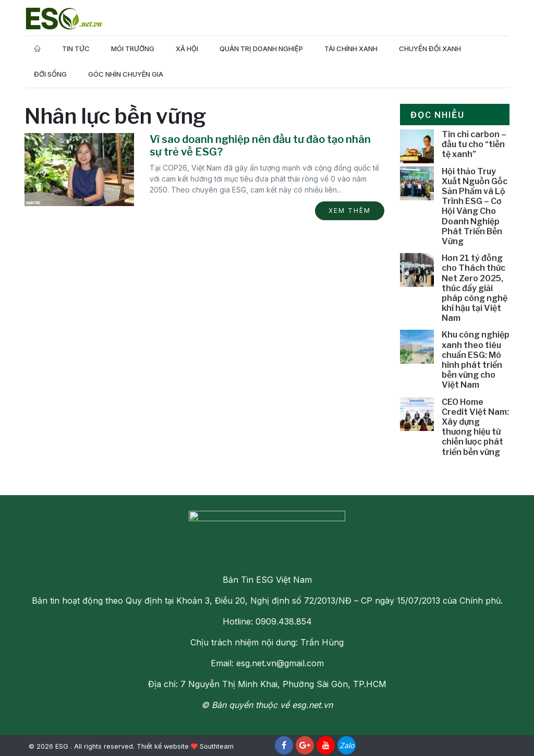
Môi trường (133, 49)
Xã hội (187, 49)
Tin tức (76, 49)
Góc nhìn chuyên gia (126, 74)
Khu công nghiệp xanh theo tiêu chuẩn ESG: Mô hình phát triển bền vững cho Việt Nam (476, 360)
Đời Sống (50, 74)
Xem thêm (350, 211)
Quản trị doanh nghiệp (261, 49)
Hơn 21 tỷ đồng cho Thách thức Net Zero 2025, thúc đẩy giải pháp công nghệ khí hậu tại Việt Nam (475, 288)
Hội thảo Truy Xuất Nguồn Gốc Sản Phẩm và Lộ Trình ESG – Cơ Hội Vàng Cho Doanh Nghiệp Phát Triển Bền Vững (475, 206)
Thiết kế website (163, 746)
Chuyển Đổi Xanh (430, 49)
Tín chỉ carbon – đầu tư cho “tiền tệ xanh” (474, 144)
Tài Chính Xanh (351, 49)
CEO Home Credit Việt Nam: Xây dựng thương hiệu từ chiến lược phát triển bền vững (475, 427)
